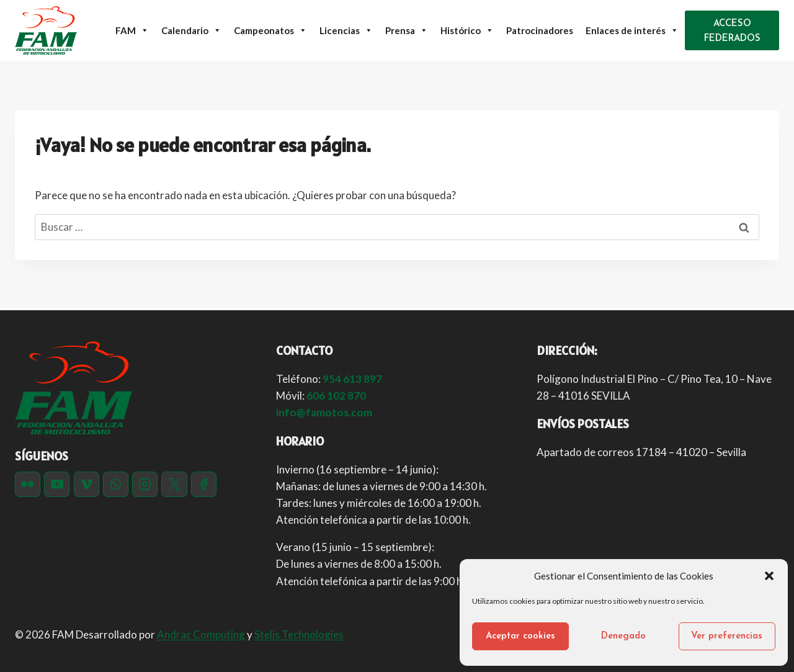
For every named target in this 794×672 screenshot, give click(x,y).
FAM (132, 30)
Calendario (191, 30)
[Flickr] (28, 484)
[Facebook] (204, 484)
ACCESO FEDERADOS (732, 31)
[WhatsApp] (116, 484)
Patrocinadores (540, 30)
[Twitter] (174, 484)
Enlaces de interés (632, 30)
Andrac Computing (201, 634)
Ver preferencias (727, 636)
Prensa (407, 30)
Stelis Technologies (299, 634)
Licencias (346, 30)
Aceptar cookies (520, 636)
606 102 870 (336, 396)
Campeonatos (270, 30)
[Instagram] (145, 484)
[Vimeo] (87, 484)
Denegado (623, 636)
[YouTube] (57, 484)
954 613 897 (352, 379)
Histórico (467, 30)
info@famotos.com (324, 412)
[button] (769, 576)
